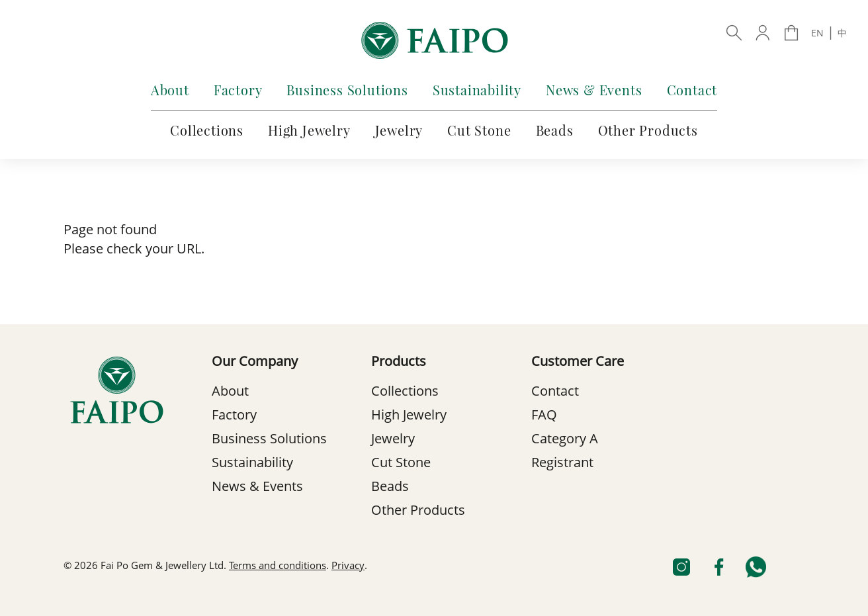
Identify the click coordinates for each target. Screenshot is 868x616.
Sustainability (477, 90)
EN (817, 34)
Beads (555, 130)
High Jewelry (309, 130)
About (170, 90)
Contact (692, 90)
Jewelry (399, 130)
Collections (207, 130)
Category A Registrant (565, 452)
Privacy (348, 567)
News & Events (594, 90)
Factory (238, 90)
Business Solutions (347, 90)
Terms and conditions (278, 567)
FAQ (544, 416)
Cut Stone (479, 130)
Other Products (648, 130)
